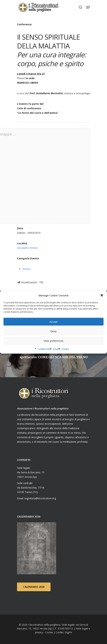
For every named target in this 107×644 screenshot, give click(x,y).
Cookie (49, 632)
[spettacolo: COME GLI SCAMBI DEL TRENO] (53, 356)
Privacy (57, 349)
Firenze (26, 269)
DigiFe (68, 632)
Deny (53, 331)
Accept (53, 322)
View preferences (53, 341)
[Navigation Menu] (88, 7)
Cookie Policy (45, 349)
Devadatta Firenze (27, 248)
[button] (102, 295)
